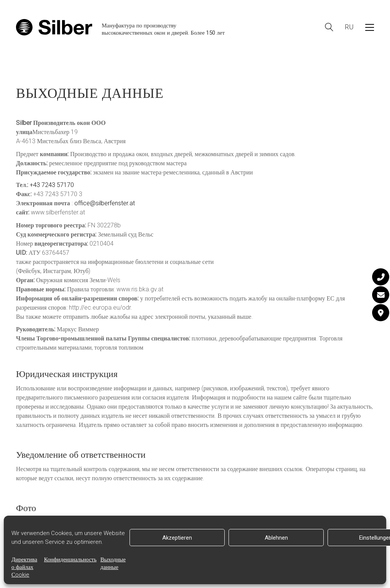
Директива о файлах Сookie (24, 567)
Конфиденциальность (70, 560)
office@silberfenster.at (105, 203)
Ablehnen (276, 538)
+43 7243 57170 (52, 185)
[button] (370, 27)
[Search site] (329, 28)
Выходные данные (113, 563)
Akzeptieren (177, 538)
